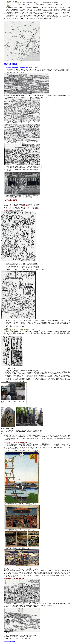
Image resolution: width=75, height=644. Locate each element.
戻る (6, 643)
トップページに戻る (10, 641)
